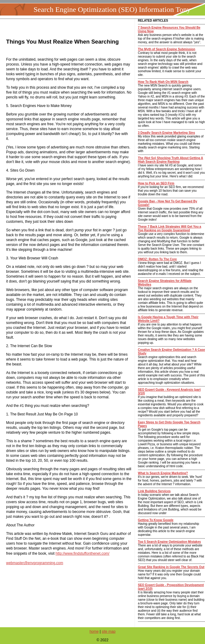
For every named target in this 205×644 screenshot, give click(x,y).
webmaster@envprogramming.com (35, 563)
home (94, 632)
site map (108, 632)
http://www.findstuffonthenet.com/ (83, 553)
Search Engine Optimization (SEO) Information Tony (112, 9)
